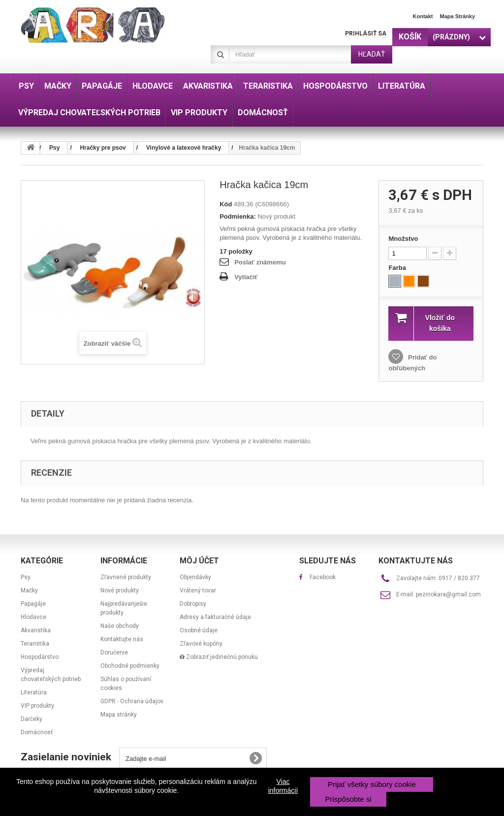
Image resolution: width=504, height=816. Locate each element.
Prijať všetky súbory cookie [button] (372, 784)
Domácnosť (37, 732)
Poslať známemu (260, 262)
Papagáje (33, 604)
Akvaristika (36, 630)
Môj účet (199, 561)
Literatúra (34, 692)
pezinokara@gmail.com (448, 594)
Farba (398, 268)
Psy (26, 577)
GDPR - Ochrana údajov (132, 701)
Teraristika (35, 644)
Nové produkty (120, 590)
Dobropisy (193, 604)
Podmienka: (238, 216)
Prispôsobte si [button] (348, 799)
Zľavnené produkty (126, 577)
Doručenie (114, 653)
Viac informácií (283, 786)
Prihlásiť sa (366, 33)
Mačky (29, 590)
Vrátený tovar (198, 590)
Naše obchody (120, 626)
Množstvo (403, 239)
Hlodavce (33, 617)
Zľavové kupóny (201, 644)
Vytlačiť (246, 277)
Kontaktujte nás (122, 639)
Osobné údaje (199, 630)
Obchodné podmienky (130, 666)
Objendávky (195, 577)
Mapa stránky (457, 16)
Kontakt (423, 16)
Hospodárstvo (40, 657)
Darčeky (31, 719)
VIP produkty (37, 706)
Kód (226, 204)
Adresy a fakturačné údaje (215, 617)
